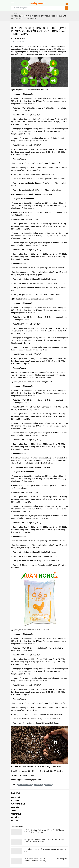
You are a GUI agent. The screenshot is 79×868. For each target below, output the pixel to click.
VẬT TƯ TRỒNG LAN (18, 804)
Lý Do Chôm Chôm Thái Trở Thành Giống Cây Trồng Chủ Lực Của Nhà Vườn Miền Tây (46, 860)
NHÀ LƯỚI (15, 821)
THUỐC (14, 811)
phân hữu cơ (38, 785)
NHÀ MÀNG (15, 817)
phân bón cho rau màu (25, 785)
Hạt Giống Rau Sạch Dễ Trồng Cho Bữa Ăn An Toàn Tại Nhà (45, 850)
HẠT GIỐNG (15, 801)
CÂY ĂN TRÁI (16, 797)
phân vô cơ (48, 785)
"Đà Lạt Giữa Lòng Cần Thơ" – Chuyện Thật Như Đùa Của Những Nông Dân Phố (44, 841)
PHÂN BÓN (15, 807)
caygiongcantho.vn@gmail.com (29, 780)
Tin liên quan (17, 827)
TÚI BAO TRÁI (16, 814)
